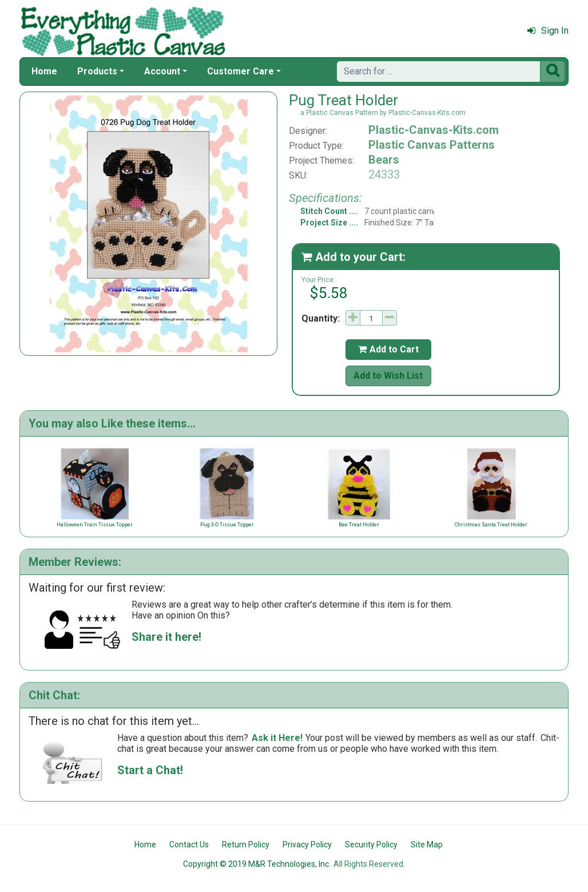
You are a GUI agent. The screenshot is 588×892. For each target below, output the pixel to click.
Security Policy (371, 845)
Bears (384, 160)
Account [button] (162, 71)
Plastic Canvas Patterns (432, 145)
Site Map (427, 845)
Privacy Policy (307, 845)
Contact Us (189, 845)
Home (44, 71)
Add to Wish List (388, 376)
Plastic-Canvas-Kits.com (434, 130)
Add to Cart (388, 349)
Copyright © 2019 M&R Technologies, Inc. (257, 864)
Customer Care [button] (241, 71)
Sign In (548, 31)
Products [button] (97, 71)
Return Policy (246, 845)
